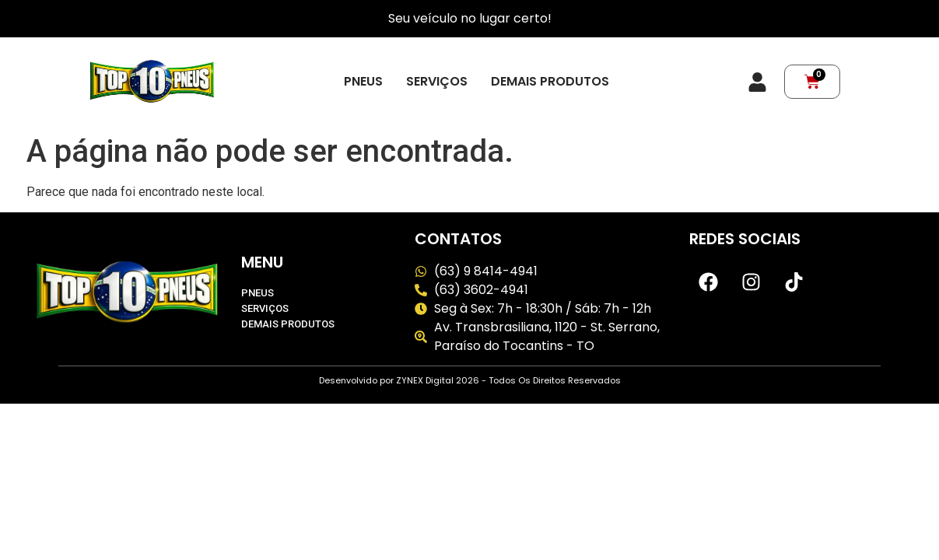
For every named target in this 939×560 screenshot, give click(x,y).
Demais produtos (550, 82)
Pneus (363, 82)
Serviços (437, 82)
